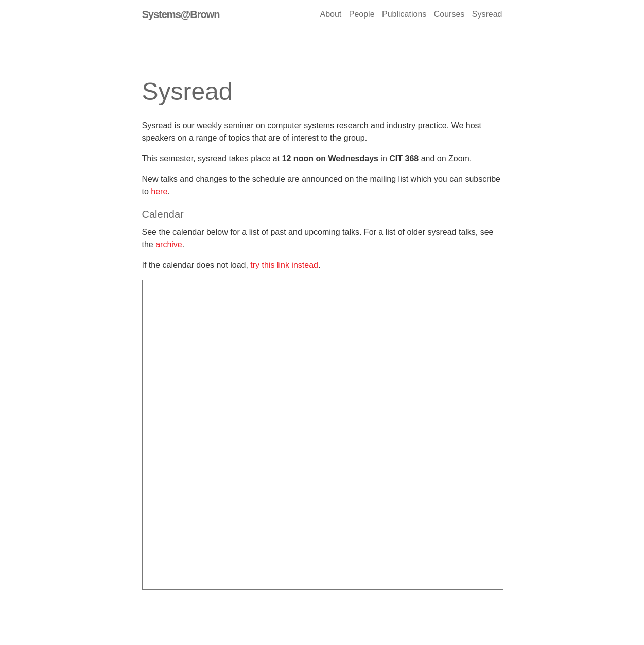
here (159, 191)
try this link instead (284, 265)
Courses (449, 14)
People (362, 14)
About (330, 14)
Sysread (487, 14)
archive (169, 244)
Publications (404, 14)
